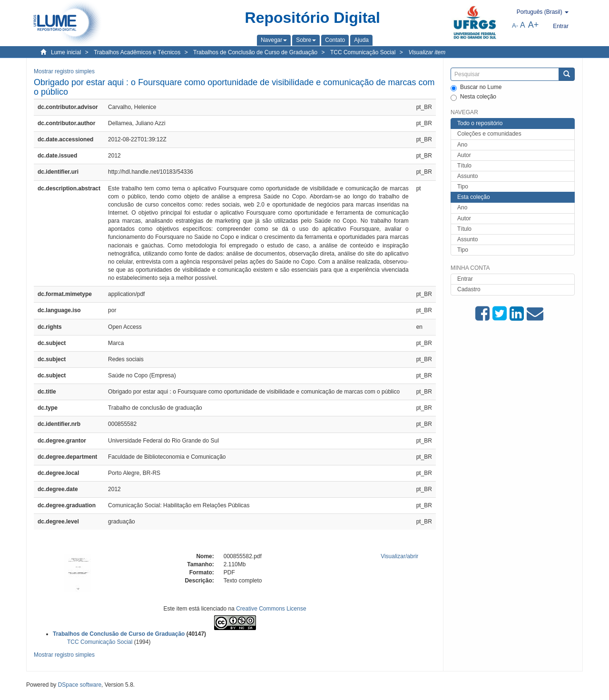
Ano (462, 145)
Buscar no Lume (476, 88)
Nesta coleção (473, 97)
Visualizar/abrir (399, 556)
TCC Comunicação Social (363, 52)
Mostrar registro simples (64, 71)
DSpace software (80, 685)
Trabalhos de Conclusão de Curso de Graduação (255, 52)
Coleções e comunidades (489, 134)
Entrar (465, 279)
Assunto (467, 176)
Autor (464, 155)
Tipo (463, 187)
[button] (274, 40)
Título (464, 166)
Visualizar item (427, 52)
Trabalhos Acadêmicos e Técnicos (137, 52)
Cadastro (469, 289)
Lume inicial (66, 52)
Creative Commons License (271, 609)
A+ (534, 25)
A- (515, 25)
